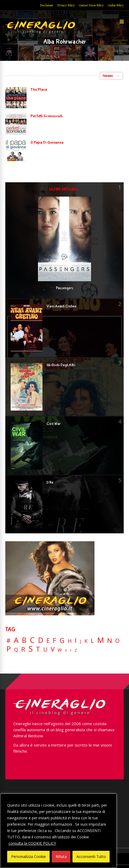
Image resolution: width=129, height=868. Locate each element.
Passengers (65, 288)
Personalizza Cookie (29, 856)
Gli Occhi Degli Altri (61, 365)
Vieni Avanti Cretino (61, 306)
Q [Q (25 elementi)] (16, 649)
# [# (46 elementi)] (8, 641)
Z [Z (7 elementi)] (76, 650)
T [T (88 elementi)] (38, 649)
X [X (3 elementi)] (66, 651)
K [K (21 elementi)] (86, 641)
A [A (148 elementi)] (16, 640)
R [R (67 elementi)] (23, 649)
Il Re (50, 483)
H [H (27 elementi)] (70, 641)
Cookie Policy (116, 5)
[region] (58, 831)
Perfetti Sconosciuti (46, 116)
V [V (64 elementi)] (53, 649)
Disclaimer (47, 5)
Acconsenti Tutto (91, 856)
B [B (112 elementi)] (24, 640)
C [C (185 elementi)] (32, 640)
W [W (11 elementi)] (60, 650)
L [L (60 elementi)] (92, 640)
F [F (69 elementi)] (55, 641)
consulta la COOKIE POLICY (32, 843)
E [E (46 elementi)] (48, 641)
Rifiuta (61, 856)
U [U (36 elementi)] (45, 649)
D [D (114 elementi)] (41, 640)
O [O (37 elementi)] (117, 641)
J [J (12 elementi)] (81, 641)
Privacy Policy (66, 5)
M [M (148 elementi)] (101, 640)
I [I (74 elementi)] (76, 640)
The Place (39, 90)
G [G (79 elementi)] (62, 640)
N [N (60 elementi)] (110, 640)
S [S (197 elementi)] (31, 649)
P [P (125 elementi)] (9, 649)
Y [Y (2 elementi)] (71, 651)
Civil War (53, 424)
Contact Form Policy (91, 5)
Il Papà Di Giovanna (47, 142)
